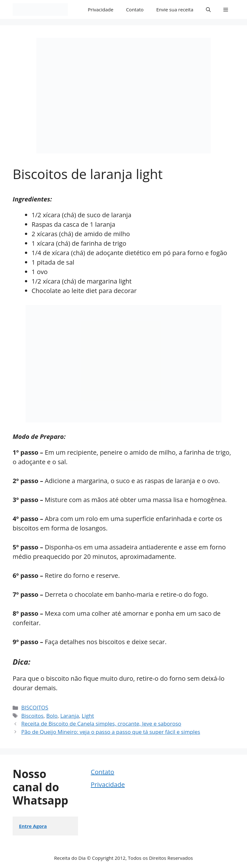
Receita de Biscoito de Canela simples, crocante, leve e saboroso (101, 724)
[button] (208, 9)
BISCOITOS (35, 707)
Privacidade (101, 9)
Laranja (70, 716)
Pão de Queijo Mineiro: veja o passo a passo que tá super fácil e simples (111, 732)
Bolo (52, 716)
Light (88, 716)
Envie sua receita (175, 9)
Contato (135, 9)
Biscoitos (32, 716)
